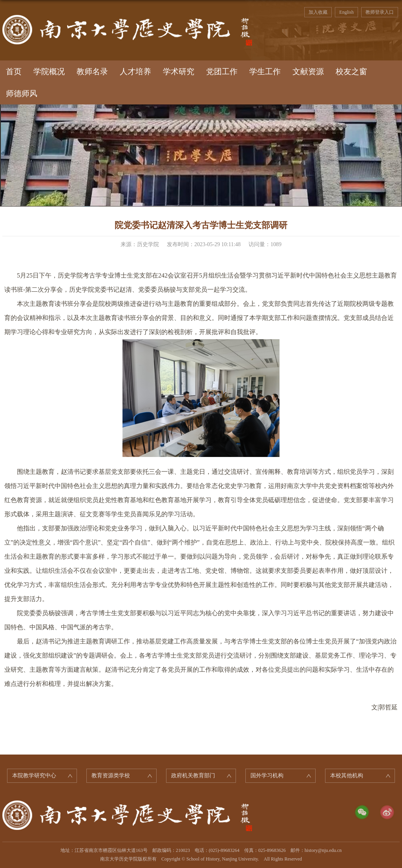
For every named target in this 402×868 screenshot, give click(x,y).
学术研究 (179, 71)
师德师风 (22, 93)
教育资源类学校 (111, 776)
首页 (14, 71)
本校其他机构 (347, 776)
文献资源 (308, 71)
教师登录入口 (380, 12)
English (346, 12)
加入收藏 (318, 12)
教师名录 (92, 71)
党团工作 (222, 71)
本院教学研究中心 (34, 776)
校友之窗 (351, 71)
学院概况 (49, 71)
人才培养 (135, 71)
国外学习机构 (267, 776)
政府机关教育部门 (193, 776)
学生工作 (265, 71)
